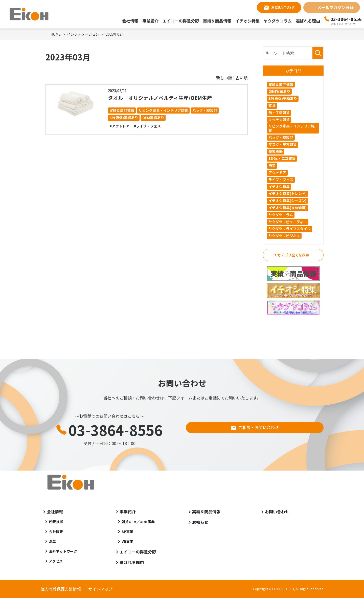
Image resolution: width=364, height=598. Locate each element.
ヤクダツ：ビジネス (284, 236)
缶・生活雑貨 (279, 113)
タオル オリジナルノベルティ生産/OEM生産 (160, 98)
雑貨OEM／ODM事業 (138, 522)
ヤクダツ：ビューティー (288, 222)
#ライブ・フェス (147, 126)
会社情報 (130, 21)
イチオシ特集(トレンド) (288, 193)
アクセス (56, 561)
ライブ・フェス (281, 180)
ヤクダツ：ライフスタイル (290, 229)
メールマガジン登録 (335, 7)
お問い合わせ (283, 7)
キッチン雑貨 (279, 120)
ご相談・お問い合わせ (259, 427)
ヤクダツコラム (278, 21)
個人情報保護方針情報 (61, 589)
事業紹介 (150, 21)
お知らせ (200, 522)
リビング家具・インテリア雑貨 (163, 110)
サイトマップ (100, 589)
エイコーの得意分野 (181, 21)
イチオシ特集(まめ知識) (288, 208)
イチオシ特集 (247, 21)
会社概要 (56, 531)
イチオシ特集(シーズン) (287, 201)
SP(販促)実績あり (124, 118)
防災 (272, 165)
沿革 (52, 541)
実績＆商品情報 (217, 21)
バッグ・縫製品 (205, 110)
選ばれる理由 (308, 21)
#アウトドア (119, 126)
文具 (272, 105)
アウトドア (277, 172)
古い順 (242, 78)
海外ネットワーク (63, 551)
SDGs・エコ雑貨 (282, 158)
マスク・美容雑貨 (283, 144)
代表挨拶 (56, 522)
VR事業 (127, 541)
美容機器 (276, 151)
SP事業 (127, 531)
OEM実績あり (153, 118)
